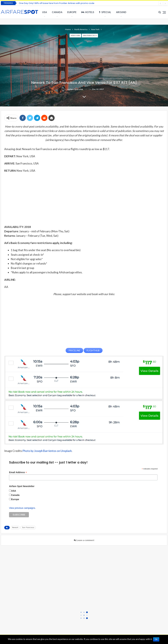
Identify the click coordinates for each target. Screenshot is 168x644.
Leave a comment (84, 540)
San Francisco (90, 35)
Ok (157, 639)
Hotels (88, 12)
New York (75, 35)
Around (121, 12)
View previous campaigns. (22, 508)
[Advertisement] (84, 199)
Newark (15, 527)
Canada (57, 12)
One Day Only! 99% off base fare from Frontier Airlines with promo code (57, 3)
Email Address (18, 472)
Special (105, 12)
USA (45, 12)
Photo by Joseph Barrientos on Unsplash (47, 451)
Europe (72, 12)
